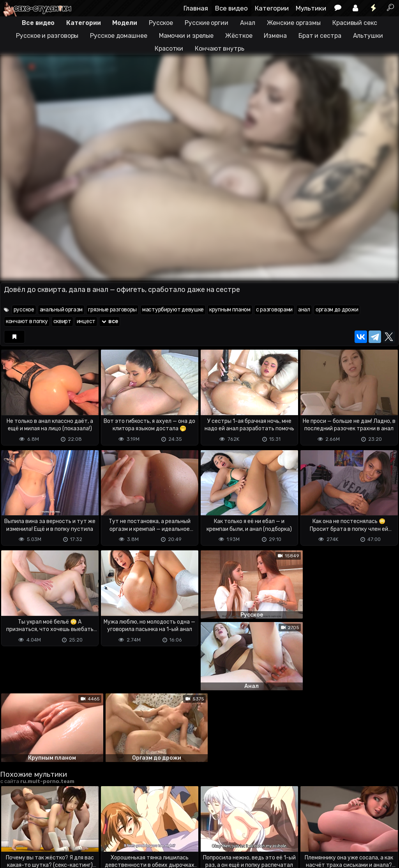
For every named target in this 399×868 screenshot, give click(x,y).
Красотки (169, 49)
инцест (86, 321)
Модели (124, 23)
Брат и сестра (320, 36)
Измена (275, 36)
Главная (196, 8)
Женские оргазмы (294, 23)
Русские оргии (207, 23)
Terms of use (40, 831)
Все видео (231, 8)
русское (24, 310)
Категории (272, 8)
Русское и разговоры (47, 36)
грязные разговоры (112, 310)
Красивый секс (355, 23)
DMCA (12, 831)
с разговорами (274, 310)
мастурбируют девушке (173, 310)
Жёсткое (239, 36)
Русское (161, 23)
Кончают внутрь (220, 49)
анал (304, 310)
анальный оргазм (61, 310)
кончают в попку (27, 321)
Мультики (311, 8)
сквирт (62, 321)
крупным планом (230, 310)
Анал (248, 23)
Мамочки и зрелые (186, 36)
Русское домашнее (118, 36)
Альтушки (368, 36)
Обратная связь (81, 831)
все (109, 321)
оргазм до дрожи (337, 310)
